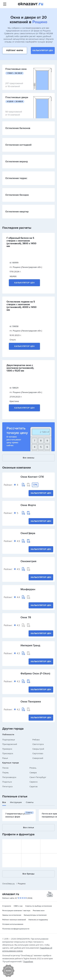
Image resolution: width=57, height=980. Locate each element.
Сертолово (38, 753)
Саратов (34, 787)
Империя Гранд (30, 645)
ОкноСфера (28, 533)
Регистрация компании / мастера (16, 911)
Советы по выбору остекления (39, 906)
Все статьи (28, 827)
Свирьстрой (38, 749)
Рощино (40, 22)
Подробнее (28, 962)
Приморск (7, 749)
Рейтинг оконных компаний (14, 920)
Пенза (5, 768)
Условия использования (13, 924)
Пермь (5, 773)
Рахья (5, 758)
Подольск (7, 782)
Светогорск (38, 744)
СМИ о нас (18, 906)
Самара (33, 773)
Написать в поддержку (38, 920)
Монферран (28, 589)
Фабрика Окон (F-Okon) (35, 673)
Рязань (33, 768)
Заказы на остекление (12, 915)
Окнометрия (28, 561)
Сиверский (38, 758)
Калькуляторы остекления (35, 915)
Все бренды (28, 874)
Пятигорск (7, 787)
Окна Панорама (31, 702)
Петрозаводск (9, 777)
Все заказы (29, 458)
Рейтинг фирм (15, 50)
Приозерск (8, 753)
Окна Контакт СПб (32, 477)
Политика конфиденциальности (16, 929)
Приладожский (10, 744)
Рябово (36, 740)
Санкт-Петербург (38, 777)
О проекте (7, 906)
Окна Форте (28, 505)
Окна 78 (26, 617)
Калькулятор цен (43, 50)
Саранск (34, 782)
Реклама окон (39, 911)
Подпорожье (9, 740)
